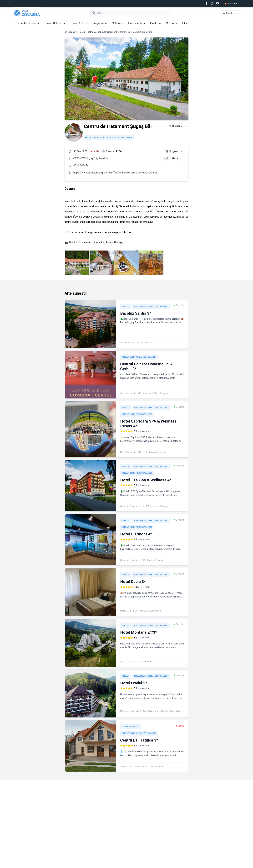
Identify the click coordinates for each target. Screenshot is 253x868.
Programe (100, 23)
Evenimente (137, 23)
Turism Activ (79, 23)
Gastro (156, 23)
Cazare (172, 23)
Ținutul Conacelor (27, 23)
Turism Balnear (54, 23)
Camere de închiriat (131, 727)
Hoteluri (126, 306)
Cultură (117, 23)
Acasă (72, 32)
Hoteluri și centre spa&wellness (137, 414)
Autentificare (230, 13)
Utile (186, 23)
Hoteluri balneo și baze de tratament (98, 32)
